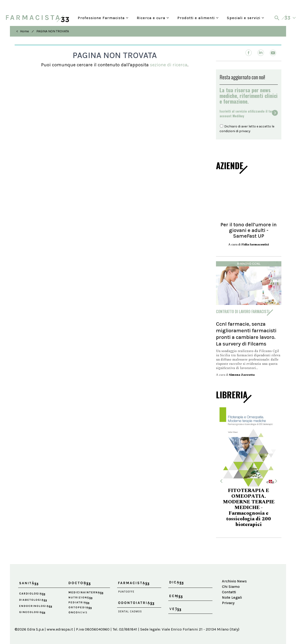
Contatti (229, 592)
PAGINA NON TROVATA (53, 31)
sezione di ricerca (169, 65)
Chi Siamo (231, 587)
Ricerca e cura (153, 18)
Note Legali (232, 597)
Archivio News (234, 581)
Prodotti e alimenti (198, 18)
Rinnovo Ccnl (249, 264)
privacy (245, 131)
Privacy (228, 603)
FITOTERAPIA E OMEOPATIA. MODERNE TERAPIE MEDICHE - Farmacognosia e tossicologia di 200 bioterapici (249, 508)
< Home (23, 31)
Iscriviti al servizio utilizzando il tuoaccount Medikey (247, 114)
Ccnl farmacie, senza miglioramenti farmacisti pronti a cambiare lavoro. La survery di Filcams (246, 334)
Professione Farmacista (103, 18)
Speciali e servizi (245, 18)
